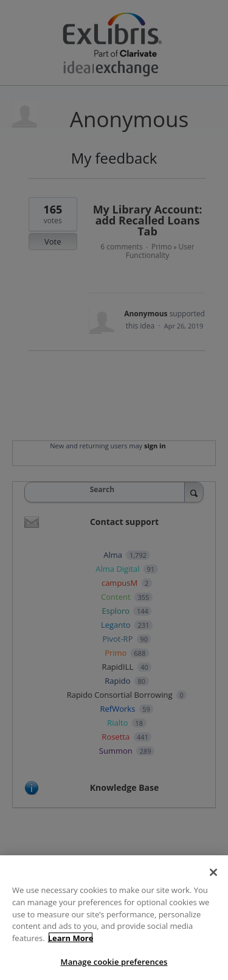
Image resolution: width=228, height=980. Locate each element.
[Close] (213, 885)
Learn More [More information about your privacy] (71, 950)
